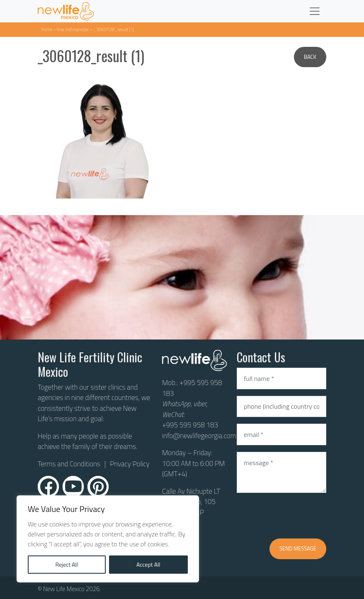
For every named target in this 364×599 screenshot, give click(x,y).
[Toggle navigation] (315, 11)
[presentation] (300, 516)
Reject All (67, 564)
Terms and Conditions (69, 464)
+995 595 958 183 (192, 388)
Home (47, 29)
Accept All (148, 564)
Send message (298, 548)
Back (310, 57)
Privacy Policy (130, 464)
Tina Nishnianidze (73, 29)
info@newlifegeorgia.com (199, 436)
